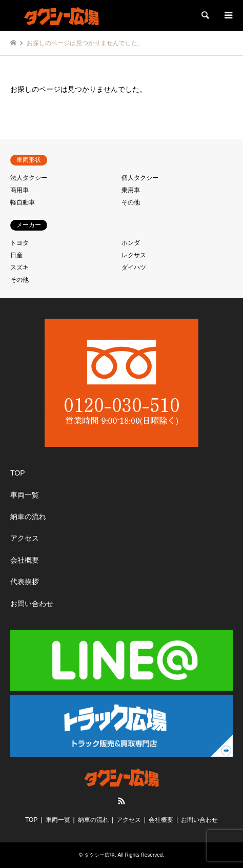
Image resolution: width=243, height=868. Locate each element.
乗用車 (131, 190)
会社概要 (25, 560)
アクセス (25, 538)
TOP (18, 473)
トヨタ (19, 243)
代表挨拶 (25, 582)
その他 (131, 202)
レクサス (134, 255)
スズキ (19, 267)
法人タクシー (29, 178)
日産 (16, 255)
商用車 (19, 190)
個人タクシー (140, 178)
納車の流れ (28, 516)
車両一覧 (25, 495)
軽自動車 (23, 202)
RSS (121, 801)
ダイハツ (134, 267)
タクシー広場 (99, 855)
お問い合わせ (32, 604)
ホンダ (131, 243)
